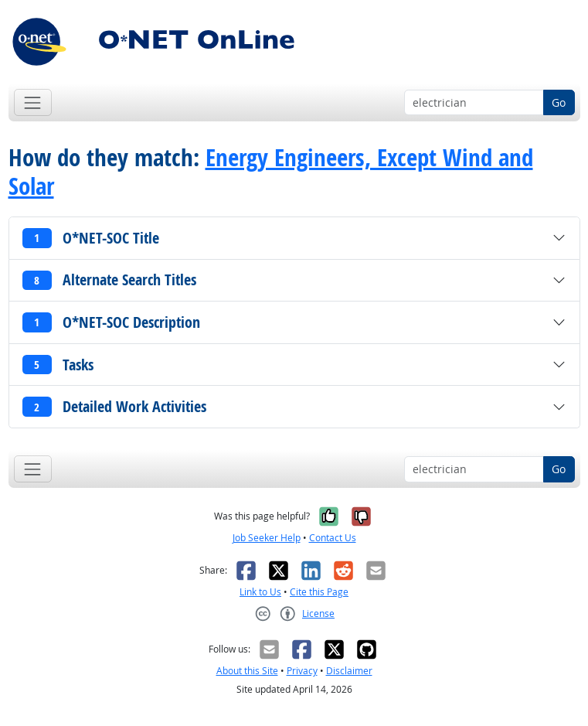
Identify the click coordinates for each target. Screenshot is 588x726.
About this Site (247, 671)
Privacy (302, 671)
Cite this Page (319, 592)
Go (559, 102)
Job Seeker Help (267, 538)
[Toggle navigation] (33, 102)
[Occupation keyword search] (474, 103)
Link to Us (260, 592)
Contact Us (333, 538)
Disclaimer (349, 671)
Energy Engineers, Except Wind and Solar (271, 171)
